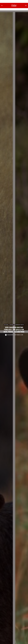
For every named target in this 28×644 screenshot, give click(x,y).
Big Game (6, 325)
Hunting (12, 325)
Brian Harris (10, 335)
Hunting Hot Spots (19, 325)
